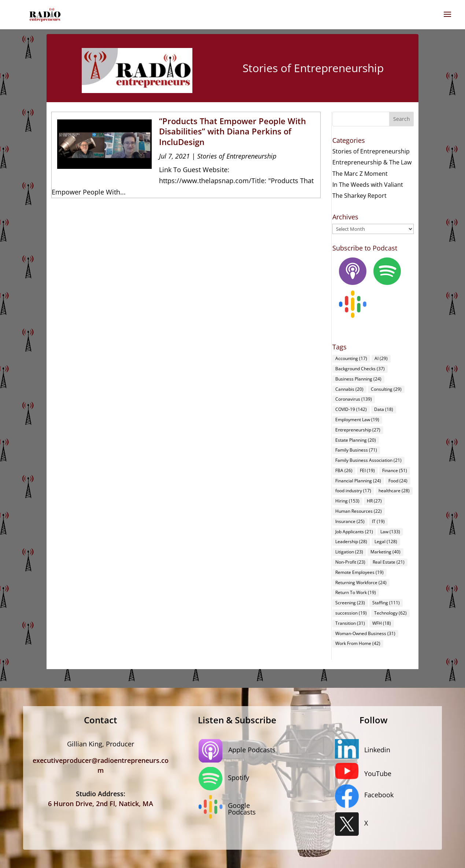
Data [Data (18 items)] (384, 409)
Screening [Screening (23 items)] (350, 603)
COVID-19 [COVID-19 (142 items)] (351, 409)
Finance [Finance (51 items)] (395, 470)
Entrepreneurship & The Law (372, 162)
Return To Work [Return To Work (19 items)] (356, 592)
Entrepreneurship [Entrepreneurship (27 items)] (358, 430)
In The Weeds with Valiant (368, 185)
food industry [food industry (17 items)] (353, 491)
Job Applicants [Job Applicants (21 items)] (354, 532)
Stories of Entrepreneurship (237, 156)
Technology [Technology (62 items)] (390, 613)
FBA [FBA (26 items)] (344, 470)
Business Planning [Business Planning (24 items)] (358, 379)
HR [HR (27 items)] (374, 501)
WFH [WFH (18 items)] (382, 623)
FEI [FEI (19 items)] (367, 470)
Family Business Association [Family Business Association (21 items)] (368, 460)
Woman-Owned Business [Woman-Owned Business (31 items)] (365, 633)
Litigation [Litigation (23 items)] (349, 552)
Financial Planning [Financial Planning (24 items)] (358, 481)
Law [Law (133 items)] (390, 532)
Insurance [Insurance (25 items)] (350, 521)
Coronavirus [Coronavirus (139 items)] (354, 399)
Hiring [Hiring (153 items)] (347, 501)
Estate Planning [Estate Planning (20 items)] (356, 440)
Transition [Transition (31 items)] (350, 623)
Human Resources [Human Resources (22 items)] (359, 511)
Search (402, 119)
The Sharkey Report (359, 196)
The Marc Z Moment (360, 174)
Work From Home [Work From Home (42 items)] (358, 643)
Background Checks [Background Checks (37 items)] (360, 369)
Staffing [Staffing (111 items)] (386, 603)
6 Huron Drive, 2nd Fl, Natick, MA (101, 804)
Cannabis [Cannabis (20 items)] (349, 389)
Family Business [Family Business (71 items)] (356, 450)
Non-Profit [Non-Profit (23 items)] (350, 562)
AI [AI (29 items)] (381, 358)
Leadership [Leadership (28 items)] (351, 541)
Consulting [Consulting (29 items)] (386, 389)
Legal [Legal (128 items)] (386, 541)
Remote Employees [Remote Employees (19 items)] (359, 572)
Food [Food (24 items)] (398, 481)
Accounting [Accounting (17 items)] (351, 358)
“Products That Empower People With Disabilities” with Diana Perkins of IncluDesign (232, 131)
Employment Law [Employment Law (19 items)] (357, 420)
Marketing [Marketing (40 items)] (385, 552)
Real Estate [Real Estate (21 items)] (389, 562)
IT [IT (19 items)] (378, 521)
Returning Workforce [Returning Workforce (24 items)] (361, 583)
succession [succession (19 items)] (351, 613)
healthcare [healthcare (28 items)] (394, 491)
